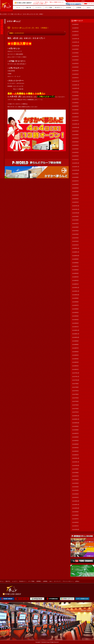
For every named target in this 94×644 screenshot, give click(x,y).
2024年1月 (76, 120)
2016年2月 (76, 451)
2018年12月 (76, 330)
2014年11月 (76, 505)
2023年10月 (76, 128)
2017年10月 (76, 380)
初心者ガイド (22, 581)
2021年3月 (76, 238)
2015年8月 (76, 473)
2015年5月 (76, 483)
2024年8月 (76, 96)
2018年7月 (76, 348)
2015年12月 (76, 458)
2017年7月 (76, 391)
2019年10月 (76, 295)
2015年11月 (76, 462)
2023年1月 (76, 160)
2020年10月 (76, 256)
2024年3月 (76, 113)
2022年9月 (76, 174)
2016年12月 (76, 416)
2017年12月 (76, 373)
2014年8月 (76, 515)
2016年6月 (76, 437)
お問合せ (83, 1)
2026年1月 (76, 35)
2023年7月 (76, 138)
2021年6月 (76, 227)
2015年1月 (76, 497)
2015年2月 (76, 494)
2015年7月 (76, 476)
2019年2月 (76, 323)
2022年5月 (76, 188)
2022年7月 (76, 181)
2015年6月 (76, 480)
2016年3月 (76, 448)
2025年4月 (76, 67)
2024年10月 (76, 88)
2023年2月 (76, 156)
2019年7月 (76, 305)
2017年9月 (76, 384)
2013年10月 (76, 530)
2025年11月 (76, 42)
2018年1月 (76, 369)
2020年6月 (76, 270)
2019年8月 (76, 302)
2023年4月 (76, 149)
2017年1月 (76, 412)
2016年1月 (76, 455)
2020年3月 (76, 277)
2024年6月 (76, 103)
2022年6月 (76, 184)
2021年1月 (76, 245)
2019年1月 (76, 327)
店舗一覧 (8, 581)
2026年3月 (76, 28)
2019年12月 (76, 288)
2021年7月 (76, 224)
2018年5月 (76, 355)
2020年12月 (76, 248)
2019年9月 (76, 298)
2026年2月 (76, 31)
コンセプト (15, 581)
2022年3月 (76, 195)
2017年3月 (76, 405)
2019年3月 (76, 320)
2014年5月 (76, 522)
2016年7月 (76, 433)
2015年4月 (76, 487)
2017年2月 (76, 409)
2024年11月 (76, 85)
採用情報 (39, 581)
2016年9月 (76, 426)
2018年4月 (76, 359)
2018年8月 (76, 345)
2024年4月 (76, 110)
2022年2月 (76, 199)
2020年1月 (76, 284)
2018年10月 (76, 337)
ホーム (2, 581)
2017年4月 (76, 401)
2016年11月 (76, 419)
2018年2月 (76, 366)
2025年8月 (76, 53)
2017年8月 (76, 387)
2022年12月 (76, 163)
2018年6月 (76, 352)
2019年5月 (76, 313)
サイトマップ (70, 1)
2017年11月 (76, 377)
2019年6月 (76, 309)
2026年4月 (76, 24)
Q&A (50, 581)
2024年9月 (76, 92)
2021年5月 (76, 231)
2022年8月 (76, 177)
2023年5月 (76, 145)
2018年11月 (76, 334)
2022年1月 (76, 202)
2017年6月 (76, 394)
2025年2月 (76, 74)
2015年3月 (76, 490)
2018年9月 (76, 341)
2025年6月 (76, 60)
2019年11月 (76, 291)
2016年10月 (76, 423)
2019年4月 (76, 316)
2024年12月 (76, 81)
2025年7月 (76, 56)
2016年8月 (76, 430)
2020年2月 (76, 280)
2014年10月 (76, 508)
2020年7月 (76, 266)
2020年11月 (76, 252)
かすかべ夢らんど (18, 14)
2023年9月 (76, 131)
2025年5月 (76, 64)
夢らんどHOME (3, 14)
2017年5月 (76, 398)
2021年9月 (76, 216)
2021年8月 (76, 220)
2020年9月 (76, 259)
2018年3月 (76, 362)
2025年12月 (76, 39)
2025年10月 (76, 46)
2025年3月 (76, 71)
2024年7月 (76, 99)
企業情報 (45, 581)
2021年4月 (76, 234)
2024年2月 (76, 117)
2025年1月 (76, 78)
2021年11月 (76, 209)
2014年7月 (76, 519)
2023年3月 (76, 152)
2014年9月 (76, 512)
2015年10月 (76, 466)
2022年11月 (76, 167)
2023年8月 (76, 135)
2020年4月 (76, 273)
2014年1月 (76, 526)
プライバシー (77, 1)
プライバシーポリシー (68, 581)
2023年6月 (76, 142)
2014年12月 (76, 501)
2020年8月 (76, 263)
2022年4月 (76, 192)
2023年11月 (76, 124)
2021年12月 (76, 206)
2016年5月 (76, 441)
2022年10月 (76, 170)
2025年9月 (76, 49)
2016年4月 (76, 444)
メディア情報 (10, 14)
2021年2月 (76, 241)
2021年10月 (76, 213)
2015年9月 (76, 469)
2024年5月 (76, 106)
